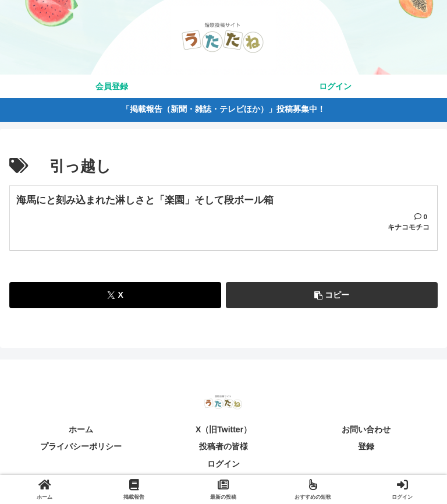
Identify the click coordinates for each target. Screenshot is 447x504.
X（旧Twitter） (223, 433)
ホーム (81, 433)
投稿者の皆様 (223, 450)
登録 (366, 450)
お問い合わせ (366, 433)
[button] (332, 299)
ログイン (223, 467)
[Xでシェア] (115, 299)
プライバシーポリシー (81, 450)
